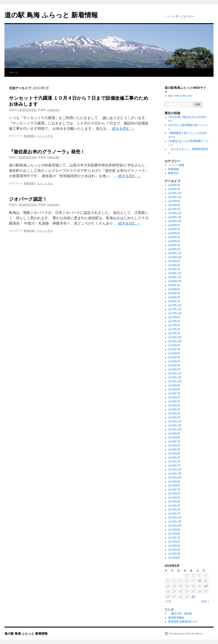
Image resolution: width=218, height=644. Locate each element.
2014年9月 (174, 433)
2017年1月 (174, 333)
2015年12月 (175, 373)
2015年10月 (175, 381)
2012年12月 (175, 518)
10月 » (205, 601)
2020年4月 (174, 241)
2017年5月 (174, 321)
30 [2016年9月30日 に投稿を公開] (193, 597)
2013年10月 (175, 478)
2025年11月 (175, 197)
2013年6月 (174, 494)
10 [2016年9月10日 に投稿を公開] (199, 581)
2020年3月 (174, 245)
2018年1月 (174, 301)
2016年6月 (174, 353)
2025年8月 (174, 205)
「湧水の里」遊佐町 (180, 614)
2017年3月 (174, 329)
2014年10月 (175, 429)
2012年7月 (174, 538)
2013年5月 (174, 498)
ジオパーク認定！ (28, 199)
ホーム (14, 72)
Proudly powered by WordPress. (186, 634)
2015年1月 (174, 417)
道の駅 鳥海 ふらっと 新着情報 (51, 15)
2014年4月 (174, 454)
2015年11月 (175, 377)
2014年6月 (174, 446)
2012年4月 (174, 550)
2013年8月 (174, 486)
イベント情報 (176, 165)
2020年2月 (174, 249)
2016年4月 (174, 361)
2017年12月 (175, 305)
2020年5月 (174, 237)
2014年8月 (174, 437)
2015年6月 (174, 397)
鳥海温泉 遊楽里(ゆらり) (183, 622)
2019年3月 (174, 269)
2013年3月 (174, 506)
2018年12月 (175, 273)
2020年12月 (175, 213)
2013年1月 (174, 514)
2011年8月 (174, 558)
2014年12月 (175, 421)
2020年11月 (175, 217)
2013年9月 (174, 482)
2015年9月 (174, 385)
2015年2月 (174, 413)
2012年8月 (174, 534)
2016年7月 (174, 349)
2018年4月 (174, 293)
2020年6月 (174, 233)
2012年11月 (175, 522)
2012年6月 (174, 542)
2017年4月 (174, 325)
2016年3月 (174, 365)
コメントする (45, 136)
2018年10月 (175, 281)
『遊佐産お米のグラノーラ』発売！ (47, 152)
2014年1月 (174, 466)
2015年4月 (174, 405)
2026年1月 (174, 189)
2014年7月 (174, 441)
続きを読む (123, 129)
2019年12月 (175, 253)
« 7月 (168, 601)
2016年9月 (174, 345)
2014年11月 (175, 425)
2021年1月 (174, 209)
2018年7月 (174, 285)
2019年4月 (174, 265)
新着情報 (29, 136)
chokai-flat (53, 110)
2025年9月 (174, 201)
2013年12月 (175, 470)
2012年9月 (174, 530)
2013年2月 (174, 510)
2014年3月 (174, 458)
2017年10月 (175, 313)
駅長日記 (174, 173)
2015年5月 (174, 401)
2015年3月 (174, 409)
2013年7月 (174, 490)
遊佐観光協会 (176, 618)
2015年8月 (174, 389)
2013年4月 (174, 502)
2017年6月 (174, 317)
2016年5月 (174, 357)
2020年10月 (175, 221)
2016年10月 (175, 341)
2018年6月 (174, 289)
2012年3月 (174, 554)
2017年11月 (175, 309)
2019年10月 (175, 257)
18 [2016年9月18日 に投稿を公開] (206, 586)
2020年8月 (174, 225)
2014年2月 (174, 462)
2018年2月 (174, 297)
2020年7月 (174, 229)
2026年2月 (174, 185)
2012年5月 (174, 546)
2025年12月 (175, 193)
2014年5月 (174, 450)
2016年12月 (175, 337)
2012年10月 (175, 526)
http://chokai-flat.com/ (180, 96)
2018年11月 (175, 277)
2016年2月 (174, 369)
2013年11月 (175, 474)
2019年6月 (174, 261)
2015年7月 (174, 393)
